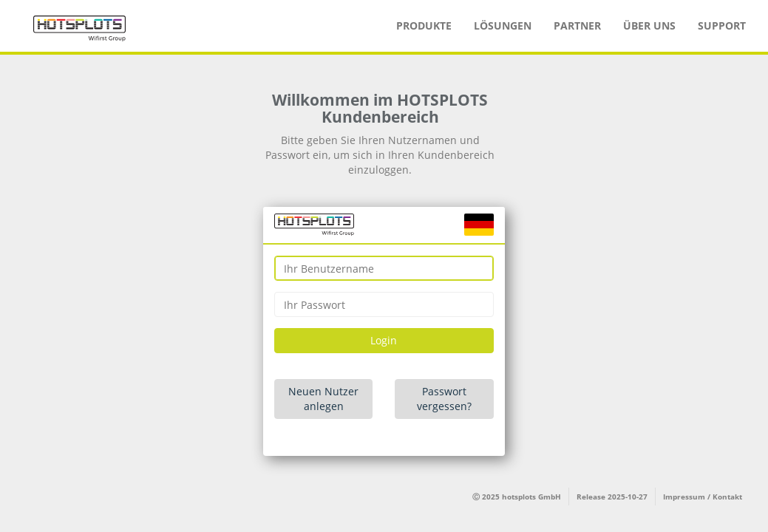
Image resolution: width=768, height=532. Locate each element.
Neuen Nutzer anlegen (323, 399)
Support (722, 25)
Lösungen (503, 25)
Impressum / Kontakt (703, 497)
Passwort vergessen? (444, 399)
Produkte (424, 25)
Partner (577, 25)
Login (384, 340)
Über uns (649, 25)
